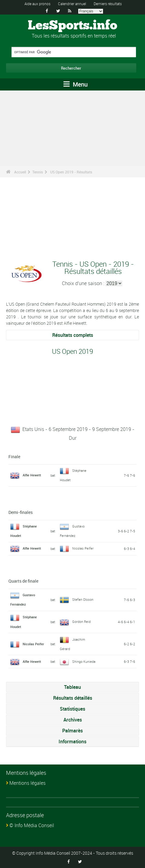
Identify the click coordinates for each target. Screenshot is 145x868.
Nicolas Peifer (83, 548)
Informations (72, 741)
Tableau (72, 687)
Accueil (20, 172)
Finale (14, 457)
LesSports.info (72, 26)
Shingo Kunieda (84, 661)
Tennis (38, 172)
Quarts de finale (23, 581)
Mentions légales (27, 783)
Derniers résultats (108, 4)
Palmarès (72, 731)
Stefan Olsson (83, 599)
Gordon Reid (81, 621)
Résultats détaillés (73, 698)
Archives (73, 720)
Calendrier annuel (72, 4)
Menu (76, 84)
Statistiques (72, 709)
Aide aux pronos (37, 4)
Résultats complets (73, 335)
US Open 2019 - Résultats (71, 172)
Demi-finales (21, 512)
